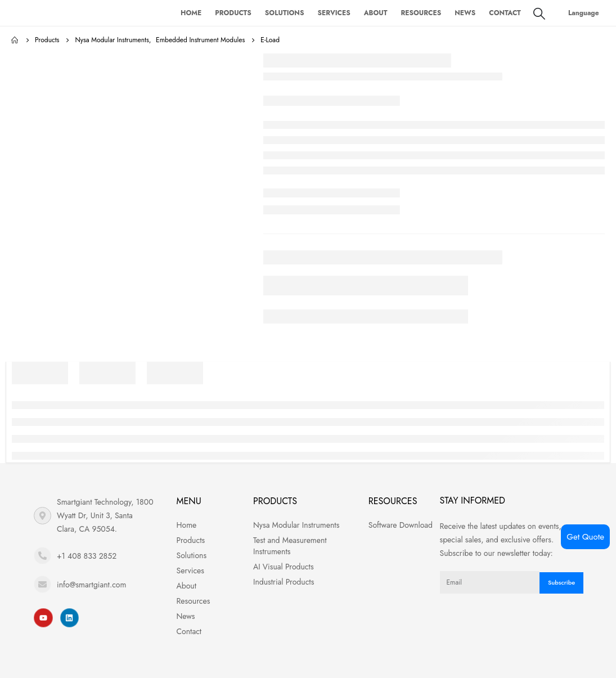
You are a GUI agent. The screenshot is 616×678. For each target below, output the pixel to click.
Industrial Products (284, 582)
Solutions (285, 13)
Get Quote (585, 537)
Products (233, 13)
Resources (421, 13)
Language (584, 13)
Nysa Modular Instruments (296, 525)
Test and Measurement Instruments (290, 546)
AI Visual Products (284, 567)
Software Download (401, 525)
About (376, 13)
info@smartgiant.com (91, 585)
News (465, 13)
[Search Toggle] (539, 14)
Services (334, 13)
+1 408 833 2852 (87, 556)
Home (191, 13)
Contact (505, 13)
